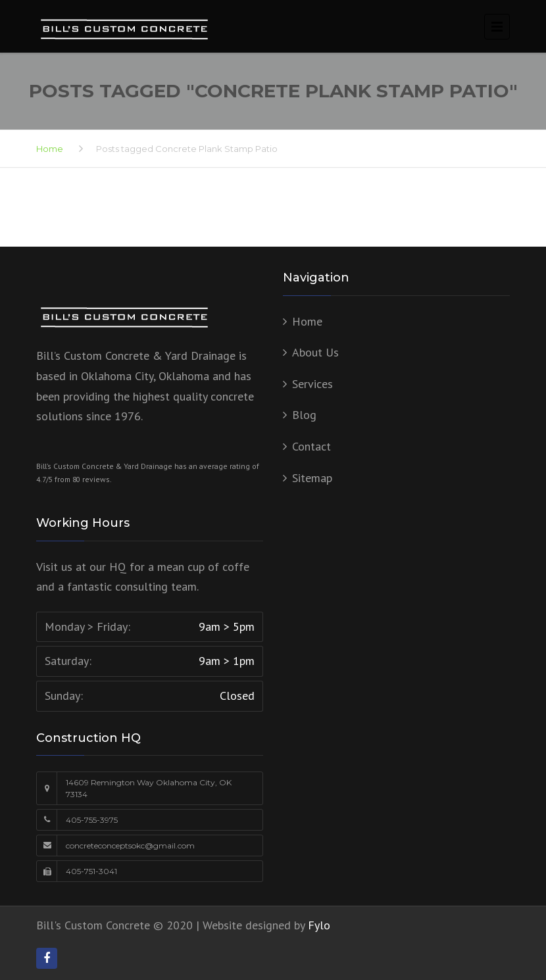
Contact (311, 446)
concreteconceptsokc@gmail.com (130, 845)
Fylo (319, 925)
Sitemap (312, 478)
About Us (315, 352)
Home (50, 149)
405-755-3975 (92, 820)
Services (312, 384)
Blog (304, 415)
